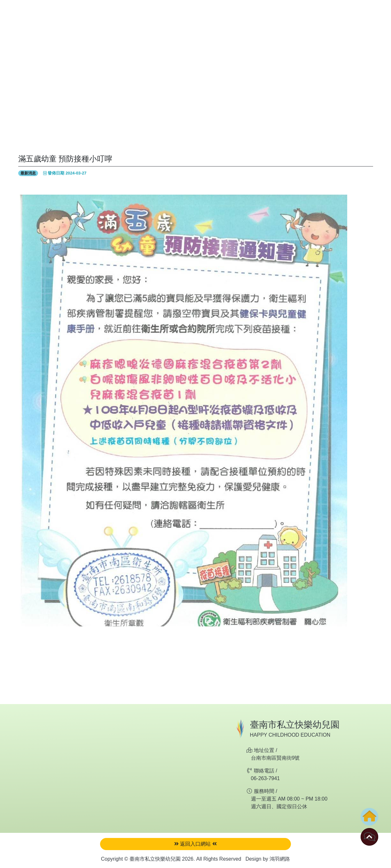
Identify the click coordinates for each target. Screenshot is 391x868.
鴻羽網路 (280, 859)
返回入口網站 (195, 844)
